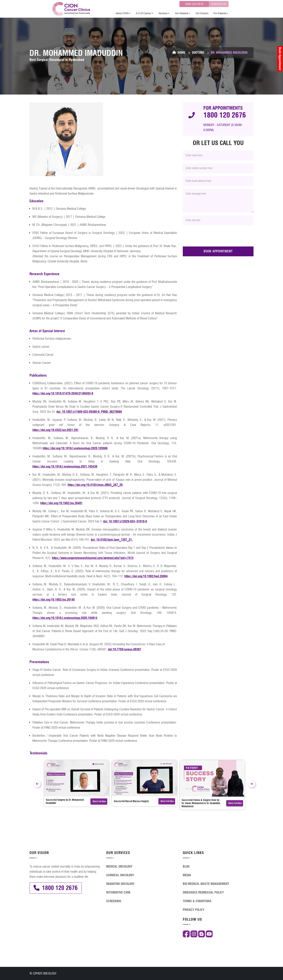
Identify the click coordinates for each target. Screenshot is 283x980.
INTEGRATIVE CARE (118, 892)
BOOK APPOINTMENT (218, 251)
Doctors (198, 53)
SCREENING (114, 901)
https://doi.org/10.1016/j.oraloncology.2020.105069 (75, 448)
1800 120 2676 (194, 4)
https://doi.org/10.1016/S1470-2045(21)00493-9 (63, 393)
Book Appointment (280, 59)
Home (179, 53)
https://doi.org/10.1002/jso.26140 (54, 600)
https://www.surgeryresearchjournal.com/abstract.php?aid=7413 (93, 558)
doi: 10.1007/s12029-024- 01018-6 (125, 521)
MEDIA (187, 875)
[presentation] (213, 236)
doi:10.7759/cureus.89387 (124, 649)
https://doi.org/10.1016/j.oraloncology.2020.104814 (65, 618)
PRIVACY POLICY (194, 910)
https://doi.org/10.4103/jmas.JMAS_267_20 (95, 485)
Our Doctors (202, 13)
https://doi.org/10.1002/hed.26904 (146, 576)
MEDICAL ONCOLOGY (119, 866)
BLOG (186, 866)
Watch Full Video (99, 801)
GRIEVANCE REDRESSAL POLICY (203, 892)
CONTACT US (219, 4)
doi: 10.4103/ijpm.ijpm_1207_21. (112, 540)
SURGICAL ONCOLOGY (120, 875)
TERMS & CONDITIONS (197, 901)
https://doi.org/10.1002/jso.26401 (61, 503)
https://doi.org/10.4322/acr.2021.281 (56, 430)
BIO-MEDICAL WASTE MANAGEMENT (206, 884)
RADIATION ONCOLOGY (120, 884)
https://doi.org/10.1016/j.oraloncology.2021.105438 (65, 467)
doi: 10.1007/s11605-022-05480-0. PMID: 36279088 (89, 412)
